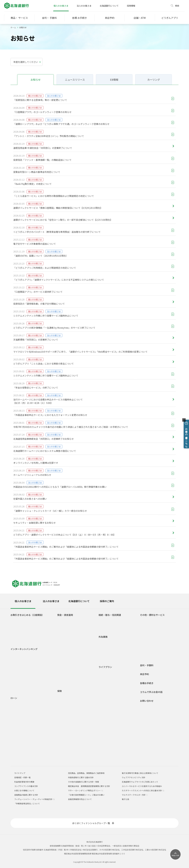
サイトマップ (20, 773)
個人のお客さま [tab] (23, 601)
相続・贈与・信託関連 (110, 615)
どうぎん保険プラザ (68, 737)
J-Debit (145, 653)
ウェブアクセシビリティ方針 (133, 777)
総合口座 (63, 624)
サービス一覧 (18, 669)
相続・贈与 (105, 701)
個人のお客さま (61, 6)
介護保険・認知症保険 (69, 700)
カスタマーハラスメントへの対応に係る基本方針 (143, 790)
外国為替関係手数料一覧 (111, 658)
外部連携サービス (150, 632)
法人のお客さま (84, 6)
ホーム (13, 27)
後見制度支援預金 (67, 632)
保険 (60, 691)
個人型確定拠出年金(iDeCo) (71, 671)
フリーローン (18, 728)
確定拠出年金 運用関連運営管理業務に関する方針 (89, 786)
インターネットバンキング (24, 649)
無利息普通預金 (66, 628)
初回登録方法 (18, 661)
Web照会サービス (20, 689)
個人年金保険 (65, 708)
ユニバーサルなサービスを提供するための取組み (142, 786)
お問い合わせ (147, 701)
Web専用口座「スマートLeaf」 (26, 628)
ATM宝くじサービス (150, 620)
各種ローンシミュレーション (25, 749)
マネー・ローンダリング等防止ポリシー (85, 790)
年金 (144, 648)
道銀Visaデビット (20, 640)
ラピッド (16, 740)
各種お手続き (147, 683)
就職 (103, 676)
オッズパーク (148, 640)
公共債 (62, 663)
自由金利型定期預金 (68, 643)
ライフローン (18, 724)
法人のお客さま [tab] (51, 601)
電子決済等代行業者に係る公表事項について (140, 773)
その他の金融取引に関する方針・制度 (84, 782)
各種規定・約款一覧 (21, 757)
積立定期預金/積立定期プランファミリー (76, 647)
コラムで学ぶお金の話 (151, 692)
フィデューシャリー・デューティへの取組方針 (34, 799)
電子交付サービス (20, 673)
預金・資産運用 (65, 615)
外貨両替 (104, 650)
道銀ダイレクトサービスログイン (23, 656)
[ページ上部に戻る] (175, 854)
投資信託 (63, 659)
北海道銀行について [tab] (79, 601)
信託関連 (104, 628)
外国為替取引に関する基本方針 (81, 777)
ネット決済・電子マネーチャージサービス (160, 624)
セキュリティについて (22, 685)
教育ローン (17, 716)
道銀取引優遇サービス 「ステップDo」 (29, 632)
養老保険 (63, 725)
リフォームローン (20, 720)
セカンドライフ (107, 696)
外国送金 (104, 642)
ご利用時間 (17, 665)
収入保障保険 (65, 704)
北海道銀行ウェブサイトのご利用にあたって (140, 782)
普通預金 (63, 620)
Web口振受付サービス (151, 628)
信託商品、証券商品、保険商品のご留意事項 (86, 773)
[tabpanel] (95, 684)
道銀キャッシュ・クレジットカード (157, 657)
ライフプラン (105, 667)
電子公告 (125, 799)
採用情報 (131, 6)
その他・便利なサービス (152, 615)
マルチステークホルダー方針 (135, 795)
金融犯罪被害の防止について (80, 799)
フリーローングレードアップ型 (27, 732)
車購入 (104, 680)
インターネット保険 (68, 733)
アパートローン (19, 736)
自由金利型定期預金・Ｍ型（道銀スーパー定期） (77, 638)
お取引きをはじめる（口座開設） (27, 615)
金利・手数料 (147, 665)
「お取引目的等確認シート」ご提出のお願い (86, 795)
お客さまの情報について (24, 790)
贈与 (103, 624)
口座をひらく (18, 620)
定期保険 (63, 712)
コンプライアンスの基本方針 (26, 786)
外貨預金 (63, 667)
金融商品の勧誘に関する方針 (26, 795)
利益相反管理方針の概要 (24, 782)
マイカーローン (19, 712)
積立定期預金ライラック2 (70, 651)
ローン (14, 698)
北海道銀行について (109, 6)
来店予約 (144, 674)
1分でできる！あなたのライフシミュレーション (77, 677)
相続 (103, 620)
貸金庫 (145, 644)
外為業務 (103, 637)
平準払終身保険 (66, 720)
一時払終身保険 (66, 716)
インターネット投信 (21, 677)
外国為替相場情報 (108, 654)
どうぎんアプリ (19, 624)
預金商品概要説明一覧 (69, 655)
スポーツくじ (148, 636)
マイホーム (105, 692)
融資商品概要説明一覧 (22, 753)
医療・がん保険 (66, 696)
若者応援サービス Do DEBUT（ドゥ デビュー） (32, 636)
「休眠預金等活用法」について (27, 804)
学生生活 (104, 672)
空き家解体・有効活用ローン (25, 744)
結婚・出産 (105, 684)
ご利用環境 (17, 681)
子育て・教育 (106, 688)
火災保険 (18, 707)
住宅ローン (17, 703)
